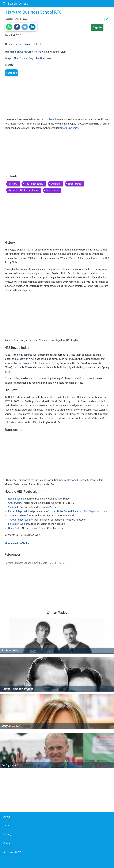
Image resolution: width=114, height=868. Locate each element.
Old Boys (56, 184)
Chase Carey (15, 503)
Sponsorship (75, 184)
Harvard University (68, 128)
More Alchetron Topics (17, 543)
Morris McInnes (77, 258)
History (13, 184)
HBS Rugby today (34, 184)
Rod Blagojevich (93, 511)
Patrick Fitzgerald (18, 511)
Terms (7, 826)
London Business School (27, 363)
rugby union (52, 119)
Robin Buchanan (17, 499)
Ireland (70, 515)
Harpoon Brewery (76, 480)
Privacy (7, 834)
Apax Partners (51, 507)
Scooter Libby (55, 511)
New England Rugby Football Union (33, 58)
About (7, 817)
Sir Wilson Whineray (19, 524)
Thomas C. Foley (17, 515)
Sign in (97, 27)
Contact (8, 843)
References (52, 190)
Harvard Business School (28, 44)
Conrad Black (71, 511)
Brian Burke (15, 528)
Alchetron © (13, 852)
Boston (43, 480)
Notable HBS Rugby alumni (24, 190)
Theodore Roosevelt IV (20, 520)
